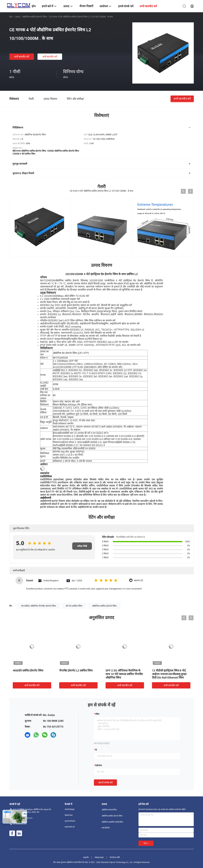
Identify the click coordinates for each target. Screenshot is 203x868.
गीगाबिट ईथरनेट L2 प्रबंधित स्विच (76, 670)
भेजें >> (146, 843)
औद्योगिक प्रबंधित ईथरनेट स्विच (35, 17)
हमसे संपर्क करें (70, 827)
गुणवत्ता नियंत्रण (70, 821)
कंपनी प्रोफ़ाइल (70, 809)
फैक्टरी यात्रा (69, 815)
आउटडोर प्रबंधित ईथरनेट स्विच (28, 670)
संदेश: (97, 714)
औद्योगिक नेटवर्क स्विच (109, 810)
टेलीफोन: (99, 765)
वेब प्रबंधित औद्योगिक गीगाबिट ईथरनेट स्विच (39, 606)
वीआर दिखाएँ (86, 6)
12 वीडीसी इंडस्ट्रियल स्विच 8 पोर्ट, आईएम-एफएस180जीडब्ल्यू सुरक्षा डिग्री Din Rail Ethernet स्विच (169, 674)
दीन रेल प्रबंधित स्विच (74, 606)
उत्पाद (18, 17)
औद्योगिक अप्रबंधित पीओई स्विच (112, 822)
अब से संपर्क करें (105, 783)
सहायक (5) (138, 580)
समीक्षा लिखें (82, 546)
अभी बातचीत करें (22, 57)
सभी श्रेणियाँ (106, 828)
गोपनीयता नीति (115, 857)
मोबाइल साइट (99, 857)
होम (11, 17)
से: (96, 750)
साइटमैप (86, 857)
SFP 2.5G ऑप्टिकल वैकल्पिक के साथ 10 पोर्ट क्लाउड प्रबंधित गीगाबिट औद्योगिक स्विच (124, 674)
